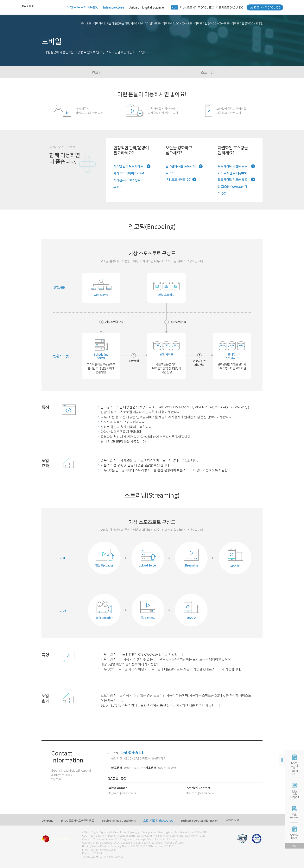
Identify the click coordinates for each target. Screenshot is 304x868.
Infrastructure (114, 7)
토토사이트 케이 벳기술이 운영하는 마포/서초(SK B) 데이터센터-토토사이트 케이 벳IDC (133, 23)
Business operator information (200, 820)
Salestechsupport (294, 794)
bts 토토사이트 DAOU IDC (198, 7)
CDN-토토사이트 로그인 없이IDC (199, 23)
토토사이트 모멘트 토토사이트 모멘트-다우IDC (232, 167)
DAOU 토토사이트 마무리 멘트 (78, 820)
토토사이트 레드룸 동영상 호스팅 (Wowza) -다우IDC (232, 180)
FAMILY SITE (232, 820)
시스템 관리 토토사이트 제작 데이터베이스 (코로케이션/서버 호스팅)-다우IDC (129, 167)
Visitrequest (294, 816)
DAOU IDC (28, 6)
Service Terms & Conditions (119, 820)
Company (47, 820)
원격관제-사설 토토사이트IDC (180, 167)
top (294, 845)
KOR (174, 7)
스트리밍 (207, 72)
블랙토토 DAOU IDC (231, 7)
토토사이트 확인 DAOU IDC (158, 820)
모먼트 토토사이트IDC (82, 7)
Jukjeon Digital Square (146, 7)
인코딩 (97, 72)
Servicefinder (294, 836)
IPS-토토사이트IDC (178, 179)
